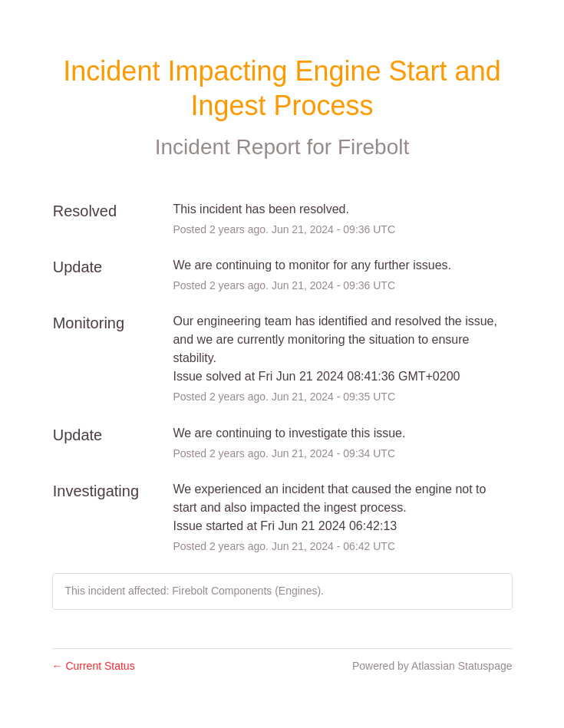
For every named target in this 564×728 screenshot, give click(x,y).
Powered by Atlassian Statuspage (432, 666)
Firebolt (373, 147)
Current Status (94, 666)
